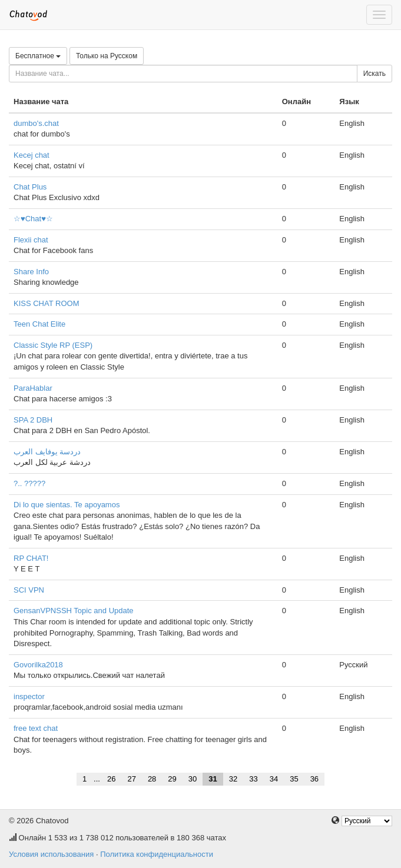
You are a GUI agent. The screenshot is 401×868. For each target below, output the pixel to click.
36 (314, 779)
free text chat (36, 728)
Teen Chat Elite (39, 324)
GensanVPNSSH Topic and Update (74, 611)
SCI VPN (29, 590)
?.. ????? (29, 483)
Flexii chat (31, 240)
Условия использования (51, 854)
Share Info (31, 272)
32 (233, 779)
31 (213, 779)
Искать (375, 74)
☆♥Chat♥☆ (33, 219)
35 (294, 779)
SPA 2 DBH (33, 420)
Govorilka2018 (38, 665)
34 (274, 779)
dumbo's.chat (36, 123)
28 (152, 779)
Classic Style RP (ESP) (53, 345)
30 (193, 779)
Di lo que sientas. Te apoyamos (67, 505)
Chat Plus (30, 187)
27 (131, 779)
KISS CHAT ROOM (46, 303)
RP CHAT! (31, 558)
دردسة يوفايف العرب (47, 452)
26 (111, 779)
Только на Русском (107, 56)
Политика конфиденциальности (157, 854)
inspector (29, 696)
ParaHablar (33, 388)
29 (172, 779)
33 (253, 779)
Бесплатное (38, 56)
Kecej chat (32, 155)
